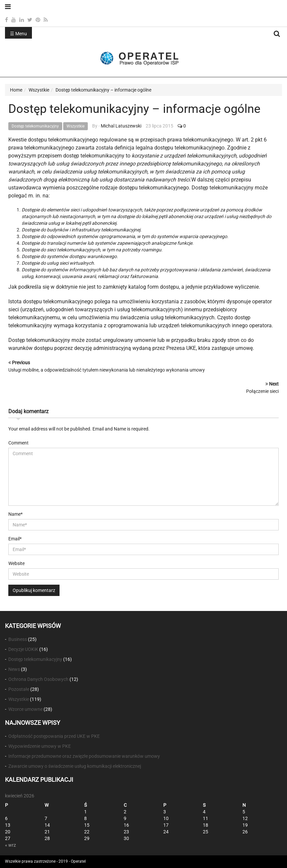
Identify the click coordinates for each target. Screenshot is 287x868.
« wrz (10, 845)
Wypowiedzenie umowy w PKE (40, 746)
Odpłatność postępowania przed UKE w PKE (54, 736)
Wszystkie (75, 126)
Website (16, 563)
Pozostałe (19, 689)
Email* (15, 539)
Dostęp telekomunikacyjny (35, 126)
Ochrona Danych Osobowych (38, 679)
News (14, 669)
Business (18, 639)
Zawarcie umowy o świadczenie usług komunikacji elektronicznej (75, 766)
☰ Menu (18, 34)
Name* (15, 514)
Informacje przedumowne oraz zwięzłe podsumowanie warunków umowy (84, 756)
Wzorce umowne (25, 709)
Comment (18, 443)
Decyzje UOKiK (23, 649)
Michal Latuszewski (121, 126)
